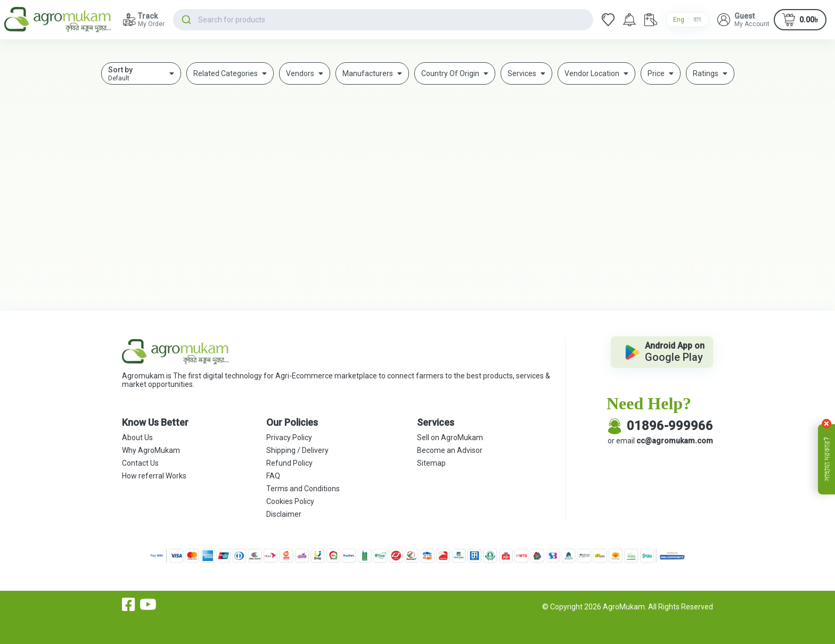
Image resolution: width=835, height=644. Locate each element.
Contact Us (140, 463)
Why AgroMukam (151, 450)
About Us (137, 437)
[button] (743, 20)
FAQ (273, 476)
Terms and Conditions (303, 489)
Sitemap (431, 463)
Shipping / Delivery (297, 450)
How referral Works (154, 476)
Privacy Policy (289, 437)
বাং (697, 20)
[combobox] (383, 20)
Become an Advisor (450, 450)
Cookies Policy (290, 501)
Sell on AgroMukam (450, 437)
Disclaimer (284, 514)
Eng (679, 20)
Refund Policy (289, 463)
